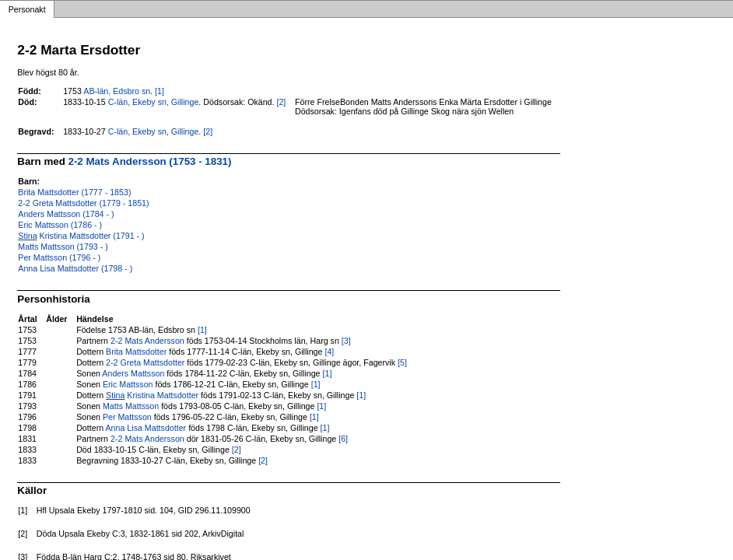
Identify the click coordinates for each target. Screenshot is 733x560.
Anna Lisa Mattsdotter (146, 428)
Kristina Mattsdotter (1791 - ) (81, 236)
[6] (343, 439)
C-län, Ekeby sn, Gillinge (154, 102)
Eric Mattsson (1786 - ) (60, 225)
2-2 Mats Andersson (147, 341)
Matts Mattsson (131, 406)
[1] (160, 91)
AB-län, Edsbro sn (117, 91)
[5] (402, 362)
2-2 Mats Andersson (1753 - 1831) (150, 161)
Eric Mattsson (128, 384)
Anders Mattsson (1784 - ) (66, 214)
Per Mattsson (127, 417)
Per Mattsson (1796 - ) (59, 257)
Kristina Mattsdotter (152, 395)
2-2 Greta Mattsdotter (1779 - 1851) (83, 203)
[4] (329, 352)
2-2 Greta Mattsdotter (145, 362)
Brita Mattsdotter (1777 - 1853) (74, 192)
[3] (346, 341)
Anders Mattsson (133, 373)
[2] (281, 102)
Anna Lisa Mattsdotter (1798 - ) (75, 268)
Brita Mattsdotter (136, 352)
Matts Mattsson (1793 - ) (63, 247)
